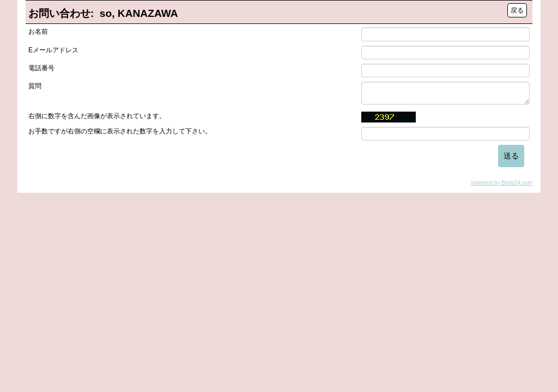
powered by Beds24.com (502, 183)
